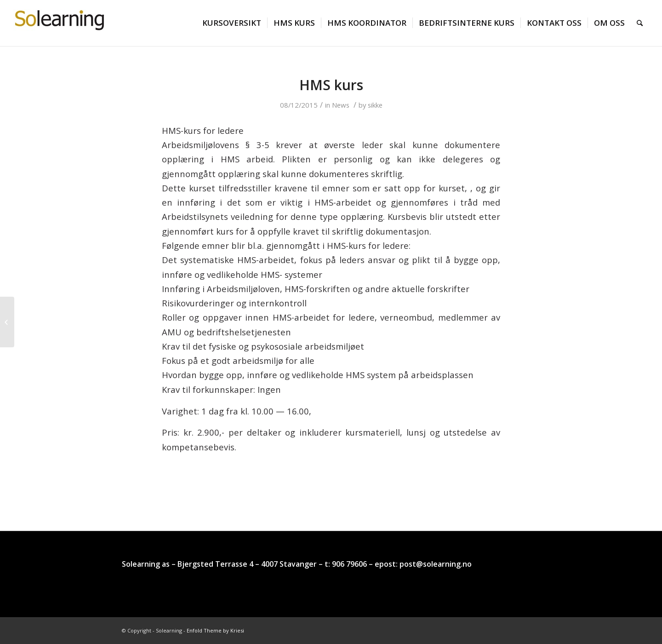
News (341, 105)
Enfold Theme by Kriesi (215, 630)
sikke (375, 105)
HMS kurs (331, 85)
